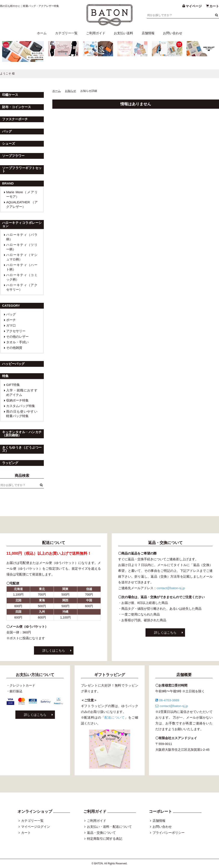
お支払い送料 (123, 33)
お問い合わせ (173, 33)
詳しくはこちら (54, 650)
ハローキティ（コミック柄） (22, 277)
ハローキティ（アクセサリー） (22, 287)
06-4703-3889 (167, 700)
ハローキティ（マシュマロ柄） (22, 257)
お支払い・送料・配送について (109, 827)
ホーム (42, 33)
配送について (115, 717)
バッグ (11, 314)
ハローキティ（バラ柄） (22, 237)
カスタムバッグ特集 (21, 406)
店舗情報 (148, 33)
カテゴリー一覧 (66, 33)
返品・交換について (101, 833)
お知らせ (71, 91)
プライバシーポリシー (169, 833)
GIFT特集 (13, 385)
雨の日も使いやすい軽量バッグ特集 (22, 414)
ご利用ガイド (96, 33)
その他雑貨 (14, 348)
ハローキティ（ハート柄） (22, 267)
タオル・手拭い (17, 342)
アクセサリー (16, 331)
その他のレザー (17, 337)
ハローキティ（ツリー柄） (22, 247)
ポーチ (11, 320)
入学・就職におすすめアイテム (22, 392)
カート (26, 833)
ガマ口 (11, 325)
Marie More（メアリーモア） (22, 194)
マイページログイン (36, 827)
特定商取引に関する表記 (105, 839)
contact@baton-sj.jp (171, 588)
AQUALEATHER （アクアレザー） (22, 204)
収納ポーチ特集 (17, 400)
